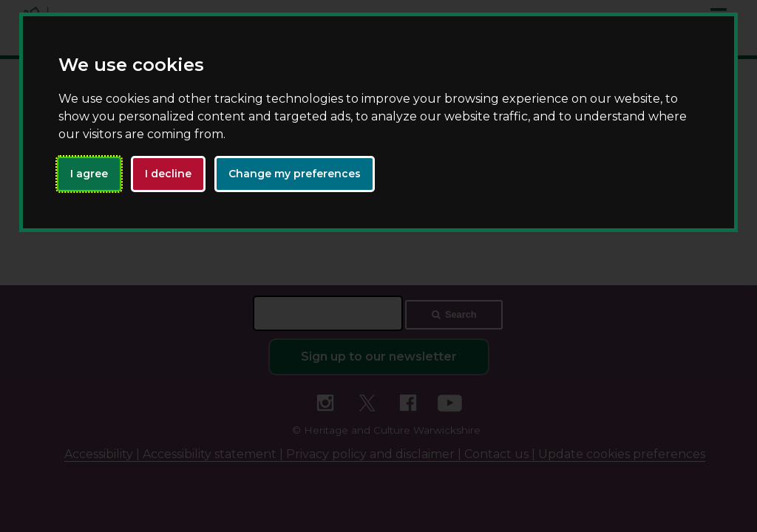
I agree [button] (89, 174)
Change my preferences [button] (295, 174)
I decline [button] (168, 174)
